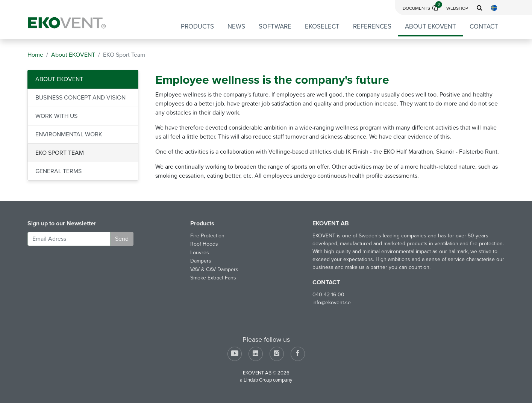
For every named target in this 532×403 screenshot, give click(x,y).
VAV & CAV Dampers (214, 269)
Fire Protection (207, 236)
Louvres (200, 253)
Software (275, 26)
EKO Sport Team (60, 153)
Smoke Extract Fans (213, 278)
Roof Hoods (204, 244)
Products (197, 26)
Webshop (457, 8)
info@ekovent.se (332, 303)
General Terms (58, 171)
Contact (484, 26)
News (236, 26)
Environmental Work (69, 134)
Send (122, 239)
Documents (422, 8)
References (372, 26)
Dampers (201, 261)
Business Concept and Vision (80, 98)
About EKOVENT (430, 26)
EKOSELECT (322, 26)
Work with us (56, 116)
